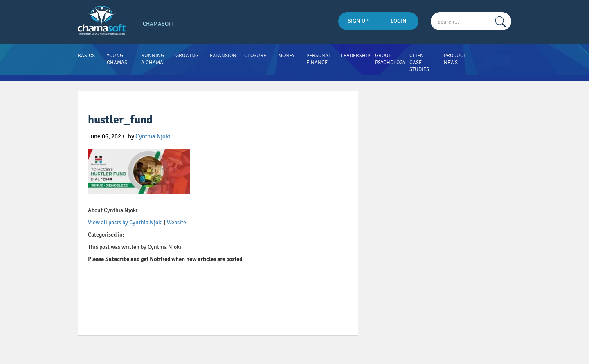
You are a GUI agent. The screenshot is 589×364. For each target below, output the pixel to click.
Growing (187, 56)
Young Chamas (117, 59)
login (399, 21)
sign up (358, 21)
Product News (455, 59)
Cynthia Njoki (153, 136)
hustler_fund (120, 120)
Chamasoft (158, 24)
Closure (255, 56)
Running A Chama (153, 59)
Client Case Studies (419, 63)
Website (176, 222)
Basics (86, 56)
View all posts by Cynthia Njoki (125, 222)
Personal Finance (319, 59)
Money (286, 56)
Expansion (223, 56)
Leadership (355, 56)
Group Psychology (390, 59)
